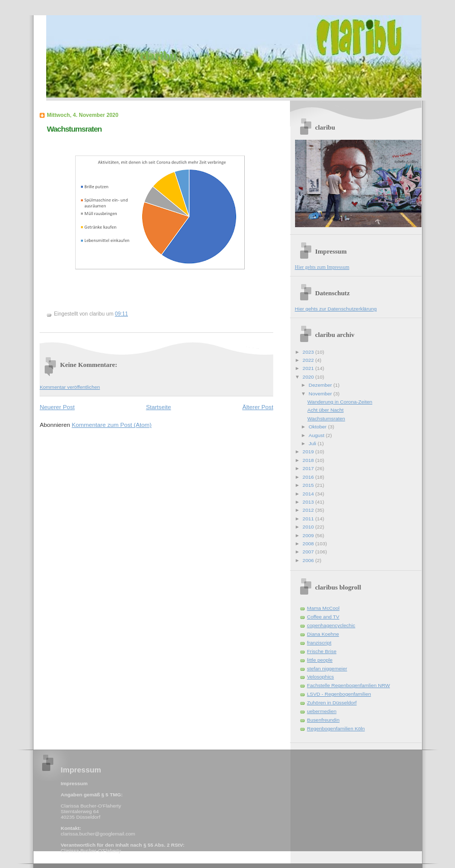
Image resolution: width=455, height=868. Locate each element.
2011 (309, 519)
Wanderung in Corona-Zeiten (340, 402)
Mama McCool (323, 608)
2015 (309, 485)
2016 (309, 477)
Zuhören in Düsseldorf (332, 703)
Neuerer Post (57, 407)
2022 (309, 360)
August (317, 435)
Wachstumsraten (74, 129)
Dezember (321, 385)
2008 (309, 544)
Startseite (158, 407)
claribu (158, 55)
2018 (309, 460)
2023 (309, 352)
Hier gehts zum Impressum (322, 267)
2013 (309, 502)
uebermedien (322, 711)
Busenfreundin (323, 720)
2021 (309, 368)
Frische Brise (322, 651)
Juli (313, 443)
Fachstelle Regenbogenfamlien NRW (349, 685)
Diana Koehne (323, 634)
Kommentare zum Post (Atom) (111, 425)
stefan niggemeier (327, 669)
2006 (309, 560)
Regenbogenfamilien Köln (336, 728)
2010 (309, 527)
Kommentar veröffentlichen (70, 387)
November (321, 394)
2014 (309, 494)
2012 (309, 510)
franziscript (319, 643)
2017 (309, 468)
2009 (309, 535)
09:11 (121, 314)
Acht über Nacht (325, 410)
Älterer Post (258, 407)
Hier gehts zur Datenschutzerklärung (336, 309)
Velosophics (321, 677)
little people (320, 660)
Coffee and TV (323, 617)
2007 (309, 552)
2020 (309, 377)
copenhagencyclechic (331, 625)
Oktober (318, 427)
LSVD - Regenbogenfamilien (339, 694)
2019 (309, 452)
